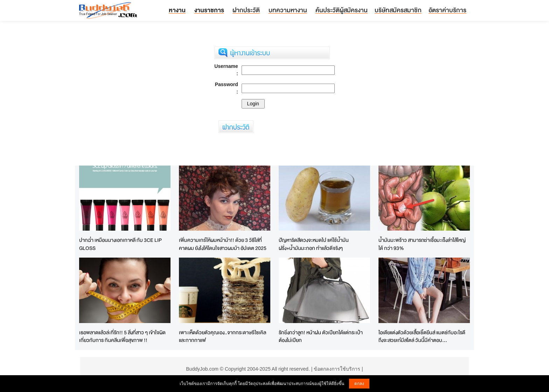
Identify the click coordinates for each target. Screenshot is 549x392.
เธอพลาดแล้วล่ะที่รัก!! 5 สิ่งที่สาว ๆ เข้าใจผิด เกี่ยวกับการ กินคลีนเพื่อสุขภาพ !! (122, 336)
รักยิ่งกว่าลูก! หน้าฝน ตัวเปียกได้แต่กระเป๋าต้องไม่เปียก (321, 336)
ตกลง (359, 384)
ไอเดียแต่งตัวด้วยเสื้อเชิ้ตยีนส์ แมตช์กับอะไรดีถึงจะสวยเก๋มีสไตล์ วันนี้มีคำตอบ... (422, 336)
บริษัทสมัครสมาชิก (398, 10)
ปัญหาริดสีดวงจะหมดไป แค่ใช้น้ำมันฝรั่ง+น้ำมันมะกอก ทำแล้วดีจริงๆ (314, 244)
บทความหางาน (288, 10)
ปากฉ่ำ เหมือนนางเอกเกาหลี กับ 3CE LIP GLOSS (120, 244)
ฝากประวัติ (246, 10)
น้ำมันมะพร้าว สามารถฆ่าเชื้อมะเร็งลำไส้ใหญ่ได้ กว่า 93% (422, 244)
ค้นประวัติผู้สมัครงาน (342, 10)
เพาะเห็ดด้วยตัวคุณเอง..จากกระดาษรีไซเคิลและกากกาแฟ (223, 336)
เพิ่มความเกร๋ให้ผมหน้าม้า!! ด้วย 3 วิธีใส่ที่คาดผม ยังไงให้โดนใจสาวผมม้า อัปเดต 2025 (223, 244)
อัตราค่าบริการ (447, 10)
